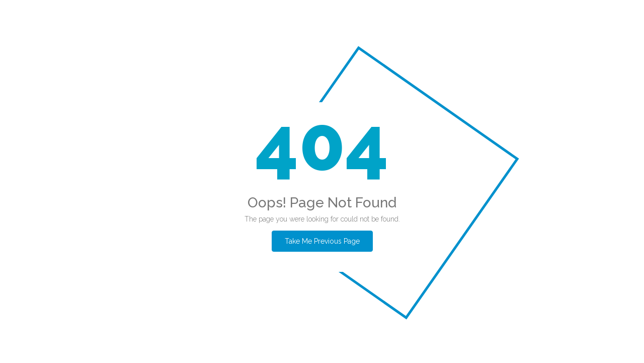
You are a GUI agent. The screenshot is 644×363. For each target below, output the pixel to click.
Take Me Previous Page (322, 241)
